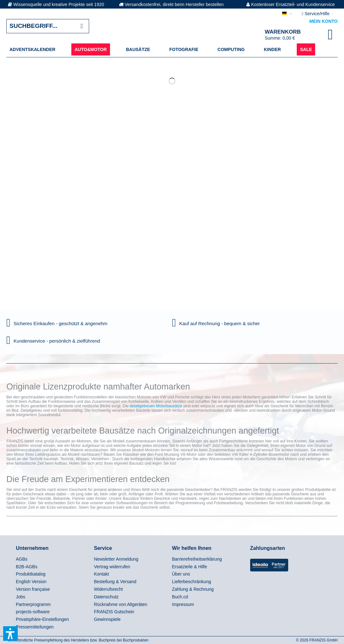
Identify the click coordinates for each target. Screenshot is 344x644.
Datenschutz (106, 597)
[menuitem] (32, 49)
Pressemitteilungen (35, 627)
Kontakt (101, 574)
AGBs (22, 559)
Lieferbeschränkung (192, 582)
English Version (31, 582)
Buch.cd (180, 597)
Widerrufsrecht (108, 589)
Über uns (181, 574)
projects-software (33, 612)
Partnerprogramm (33, 604)
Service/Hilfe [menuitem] (316, 14)
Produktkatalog (31, 574)
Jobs (21, 597)
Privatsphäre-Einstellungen (42, 619)
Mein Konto (324, 21)
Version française (33, 589)
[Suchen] (82, 26)
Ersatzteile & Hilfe (190, 567)
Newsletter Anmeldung (116, 559)
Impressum (183, 604)
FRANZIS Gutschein (114, 612)
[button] (10, 634)
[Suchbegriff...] (48, 26)
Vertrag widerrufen (112, 567)
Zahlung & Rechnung (193, 589)
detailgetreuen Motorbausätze (156, 406)
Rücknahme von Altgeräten (120, 604)
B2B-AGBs (27, 567)
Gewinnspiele (107, 619)
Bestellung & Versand (115, 582)
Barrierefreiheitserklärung (197, 559)
